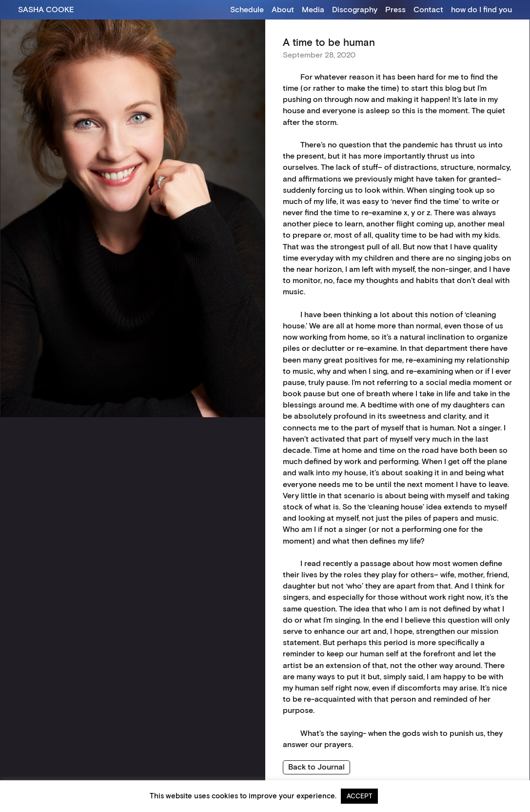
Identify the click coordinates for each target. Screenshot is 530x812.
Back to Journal (316, 766)
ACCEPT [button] (359, 796)
